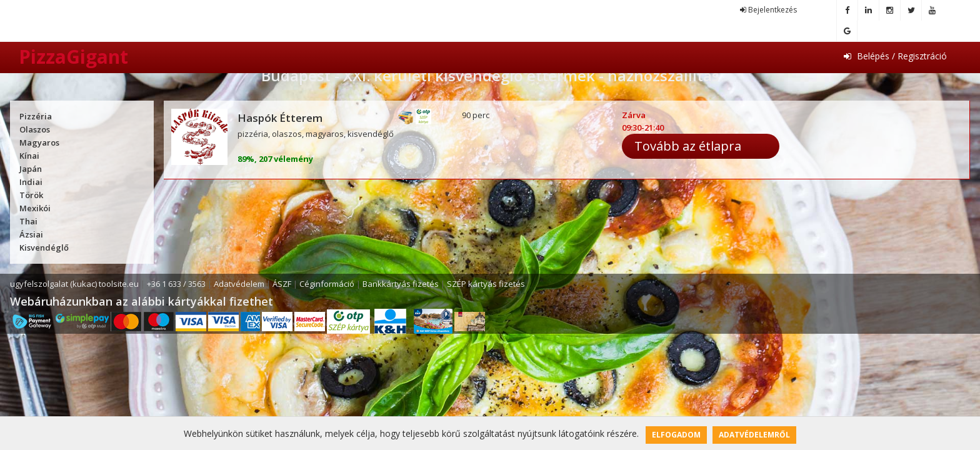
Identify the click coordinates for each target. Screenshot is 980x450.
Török (31, 195)
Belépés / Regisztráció (895, 56)
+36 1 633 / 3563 (176, 284)
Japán (31, 169)
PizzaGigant (73, 57)
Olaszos (35, 129)
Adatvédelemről (754, 435)
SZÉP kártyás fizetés (486, 284)
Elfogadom (676, 435)
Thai (28, 221)
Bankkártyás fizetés (401, 284)
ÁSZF (282, 284)
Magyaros (39, 142)
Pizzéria (36, 116)
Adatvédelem (239, 284)
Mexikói (35, 208)
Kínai (29, 156)
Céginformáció (327, 284)
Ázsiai (31, 234)
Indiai (31, 182)
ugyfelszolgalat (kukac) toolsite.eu (74, 284)
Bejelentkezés (768, 10)
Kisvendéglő (44, 247)
